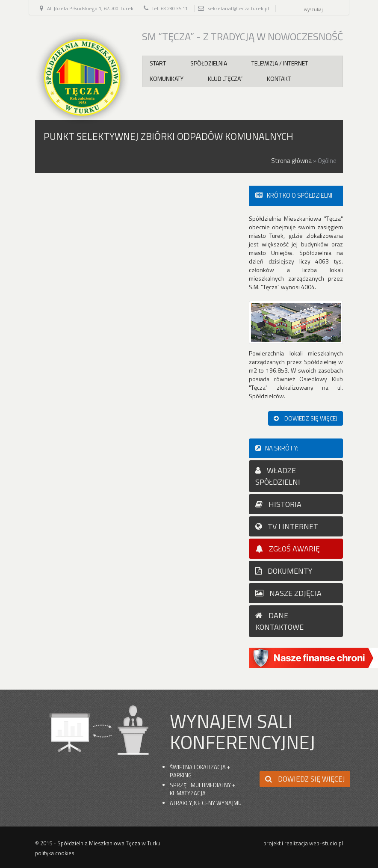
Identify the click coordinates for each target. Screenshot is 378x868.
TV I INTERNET (287, 526)
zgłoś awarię (288, 549)
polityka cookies (55, 853)
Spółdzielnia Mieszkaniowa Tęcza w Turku (109, 843)
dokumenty (284, 571)
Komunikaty (167, 79)
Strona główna (291, 161)
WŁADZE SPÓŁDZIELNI (278, 476)
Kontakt (279, 79)
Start (158, 63)
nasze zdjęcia (288, 593)
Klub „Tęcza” (225, 79)
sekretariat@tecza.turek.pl (238, 8)
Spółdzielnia (209, 63)
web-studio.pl (326, 843)
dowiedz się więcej (306, 418)
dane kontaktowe (279, 621)
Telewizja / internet (280, 63)
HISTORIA (278, 504)
